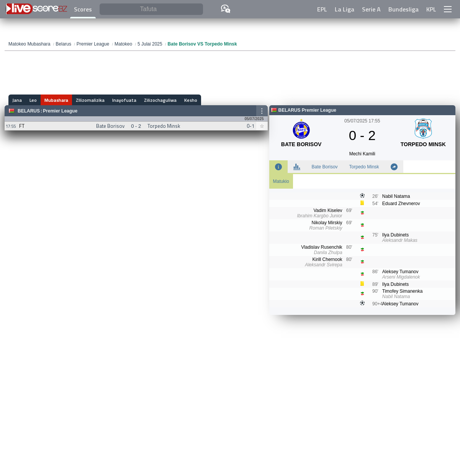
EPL (322, 9)
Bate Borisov (325, 167)
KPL (431, 9)
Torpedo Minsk (364, 167)
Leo (33, 100)
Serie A (371, 9)
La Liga (345, 9)
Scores (83, 9)
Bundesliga (404, 9)
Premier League (60, 111)
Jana (17, 100)
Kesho (191, 100)
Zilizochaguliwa (160, 100)
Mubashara (56, 100)
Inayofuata (124, 100)
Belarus (29, 111)
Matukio (281, 181)
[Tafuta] (151, 9)
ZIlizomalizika (90, 100)
